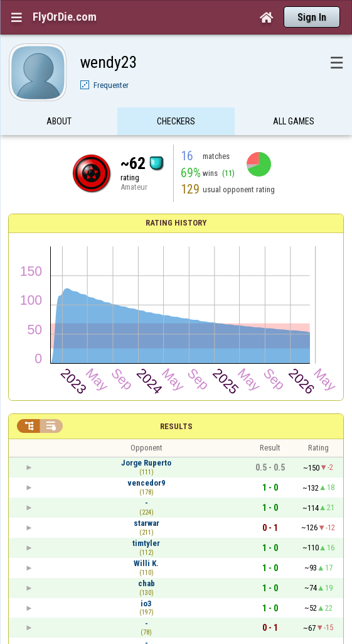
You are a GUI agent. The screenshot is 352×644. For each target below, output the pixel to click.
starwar (147, 523)
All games (294, 121)
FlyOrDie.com (65, 17)
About (59, 121)
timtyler (146, 543)
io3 (146, 603)
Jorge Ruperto (146, 463)
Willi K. (146, 563)
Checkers (176, 121)
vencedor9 (147, 483)
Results (176, 426)
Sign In (312, 17)
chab (147, 583)
